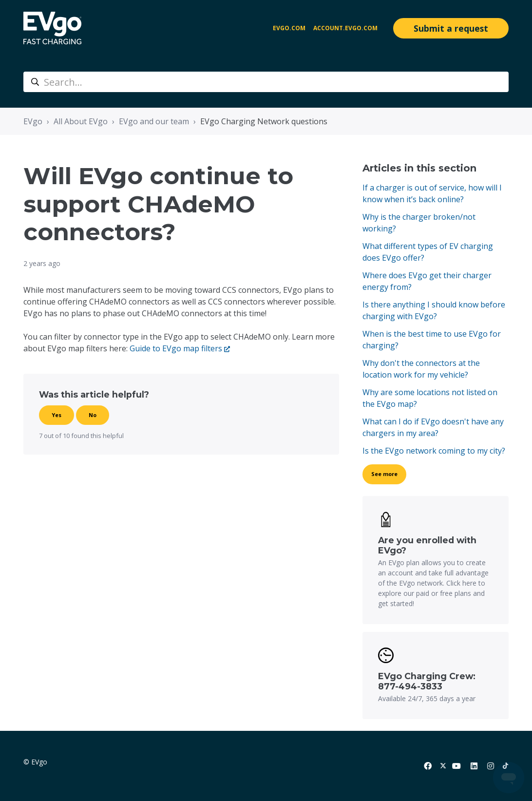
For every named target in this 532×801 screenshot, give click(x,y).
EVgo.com (289, 28)
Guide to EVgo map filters (176, 348)
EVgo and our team (154, 121)
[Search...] (266, 82)
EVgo (33, 121)
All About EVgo (81, 121)
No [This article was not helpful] (93, 415)
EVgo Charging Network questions (264, 121)
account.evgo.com (345, 28)
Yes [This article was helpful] (57, 415)
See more (384, 474)
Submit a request (451, 28)
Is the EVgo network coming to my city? (434, 451)
